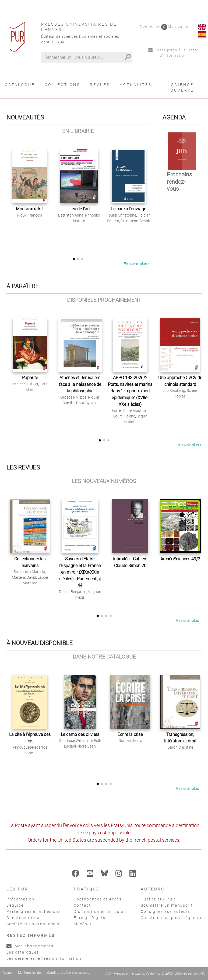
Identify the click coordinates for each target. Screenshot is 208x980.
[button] (74, 259)
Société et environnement (34, 924)
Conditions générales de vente (69, 973)
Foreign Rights (90, 918)
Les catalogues (23, 952)
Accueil (8, 973)
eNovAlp (199, 974)
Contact (82, 905)
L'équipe (15, 905)
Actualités (136, 85)
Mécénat (83, 924)
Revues (100, 85)
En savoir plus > (137, 264)
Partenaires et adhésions (34, 912)
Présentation (20, 899)
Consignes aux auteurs (165, 912)
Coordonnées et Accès (98, 899)
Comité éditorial (24, 918)
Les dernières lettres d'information (44, 958)
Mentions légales (30, 973)
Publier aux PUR (158, 899)
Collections (62, 85)
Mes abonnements (30, 946)
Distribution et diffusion (100, 912)
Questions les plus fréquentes (173, 918)
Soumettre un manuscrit (167, 905)
